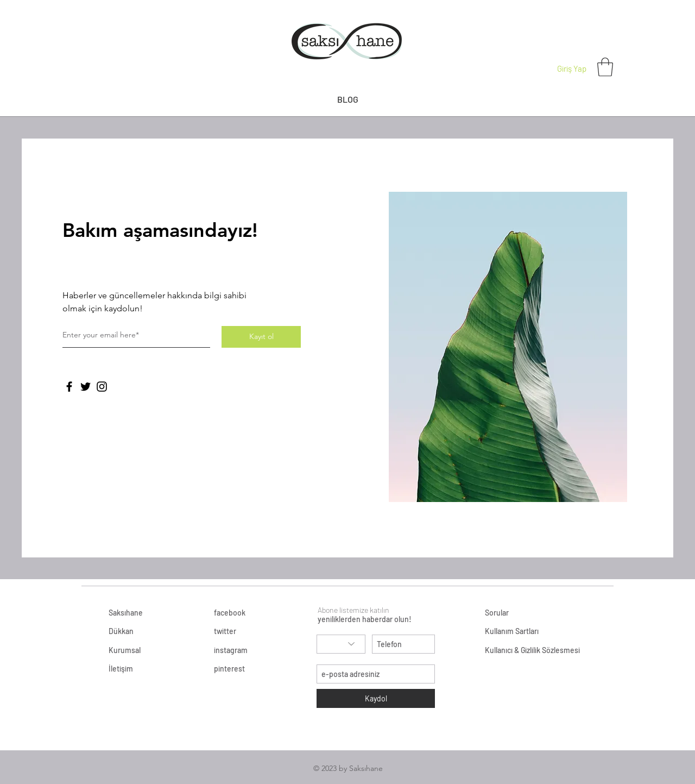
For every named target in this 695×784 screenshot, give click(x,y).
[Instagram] (102, 387)
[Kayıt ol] (261, 337)
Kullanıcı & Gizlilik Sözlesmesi (532, 650)
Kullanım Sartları (513, 631)
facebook (230, 613)
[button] (605, 67)
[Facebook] (69, 387)
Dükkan (121, 631)
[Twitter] (86, 387)
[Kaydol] (376, 698)
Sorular (497, 613)
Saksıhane (126, 613)
